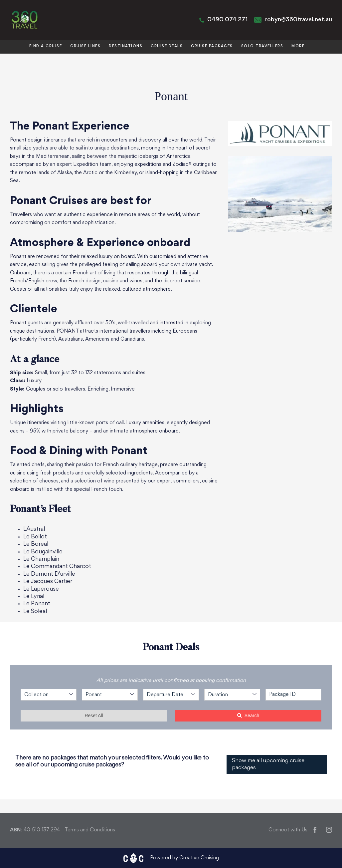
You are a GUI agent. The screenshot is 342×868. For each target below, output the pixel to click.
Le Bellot (35, 537)
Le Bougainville (43, 552)
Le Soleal (35, 611)
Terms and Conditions (90, 830)
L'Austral (34, 529)
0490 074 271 (228, 20)
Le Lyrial (34, 596)
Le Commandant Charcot (57, 567)
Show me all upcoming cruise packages (268, 764)
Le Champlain (41, 559)
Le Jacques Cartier (48, 581)
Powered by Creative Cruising (184, 858)
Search (248, 716)
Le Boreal (36, 544)
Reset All (94, 716)
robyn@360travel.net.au (299, 20)
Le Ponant (37, 604)
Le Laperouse (41, 589)
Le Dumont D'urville (49, 574)
